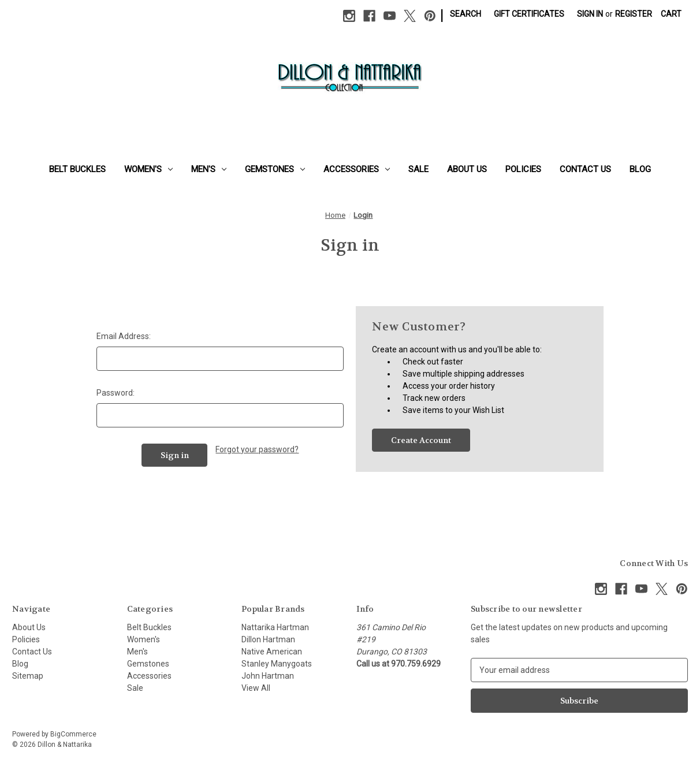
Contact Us (585, 169)
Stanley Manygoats (277, 664)
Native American (272, 652)
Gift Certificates (529, 14)
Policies (523, 169)
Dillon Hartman (268, 639)
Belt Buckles (77, 169)
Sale (418, 169)
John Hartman (268, 676)
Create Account (421, 440)
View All (256, 688)
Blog (640, 169)
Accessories (357, 169)
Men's (209, 169)
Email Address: (124, 336)
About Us (467, 169)
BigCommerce (73, 734)
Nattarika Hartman (275, 627)
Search (466, 14)
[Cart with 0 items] (671, 14)
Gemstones (275, 169)
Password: (116, 393)
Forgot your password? (257, 449)
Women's (148, 169)
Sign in (590, 14)
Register (634, 14)
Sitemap (28, 676)
